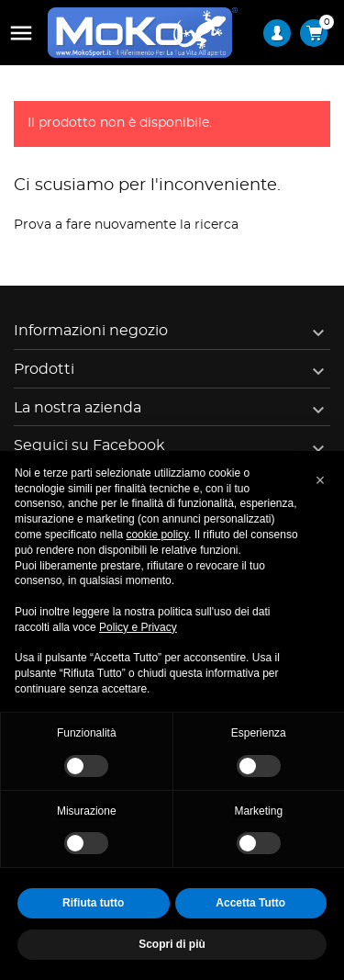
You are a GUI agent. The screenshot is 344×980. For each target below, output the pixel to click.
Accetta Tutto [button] (250, 903)
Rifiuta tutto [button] (93, 903)
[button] (320, 480)
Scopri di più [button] (172, 944)
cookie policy (157, 535)
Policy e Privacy (138, 627)
